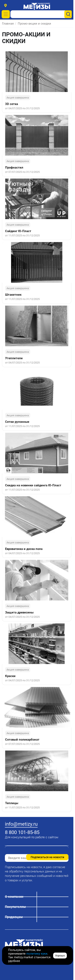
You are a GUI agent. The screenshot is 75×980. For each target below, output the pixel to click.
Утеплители (14, 358)
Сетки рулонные (17, 422)
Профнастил (14, 168)
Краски (10, 676)
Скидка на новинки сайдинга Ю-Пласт (33, 485)
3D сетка (12, 104)
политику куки (37, 954)
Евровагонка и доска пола (24, 549)
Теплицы (12, 803)
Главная (8, 24)
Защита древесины (19, 612)
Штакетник (13, 295)
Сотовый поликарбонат (22, 740)
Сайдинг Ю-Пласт (18, 231)
